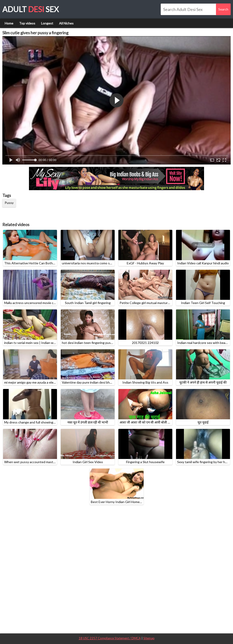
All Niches (66, 23)
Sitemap (149, 638)
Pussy (9, 203)
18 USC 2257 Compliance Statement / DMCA (110, 638)
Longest (47, 23)
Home (9, 23)
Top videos (27, 23)
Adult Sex (31, 9)
